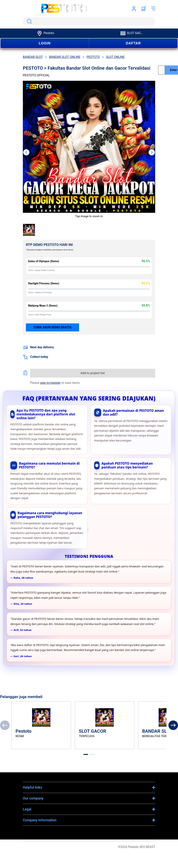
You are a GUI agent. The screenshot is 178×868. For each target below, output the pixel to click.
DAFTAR (133, 43)
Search (29, 21)
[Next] (173, 725)
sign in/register (50, 383)
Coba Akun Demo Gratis (52, 327)
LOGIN (45, 43)
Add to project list (93, 373)
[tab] (86, 754)
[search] (89, 21)
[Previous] (5, 725)
